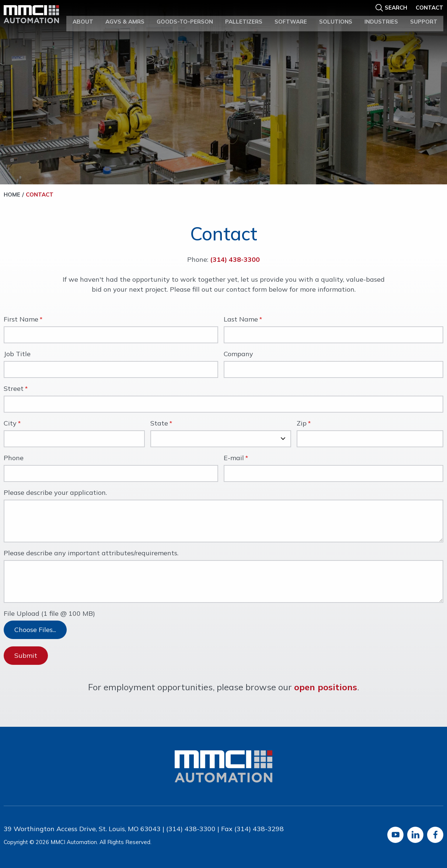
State (159, 424)
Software (291, 18)
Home (12, 195)
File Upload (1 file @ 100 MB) (49, 614)
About (83, 18)
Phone (14, 458)
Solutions (336, 18)
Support (424, 18)
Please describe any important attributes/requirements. (91, 553)
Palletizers (244, 18)
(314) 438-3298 (259, 829)
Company (238, 354)
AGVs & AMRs (125, 18)
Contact (429, 6)
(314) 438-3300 (235, 259)
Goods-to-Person (185, 18)
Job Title (17, 354)
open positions (326, 687)
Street (14, 389)
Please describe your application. (55, 493)
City (10, 424)
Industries (381, 18)
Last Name (241, 320)
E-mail (234, 458)
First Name (21, 320)
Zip (302, 424)
